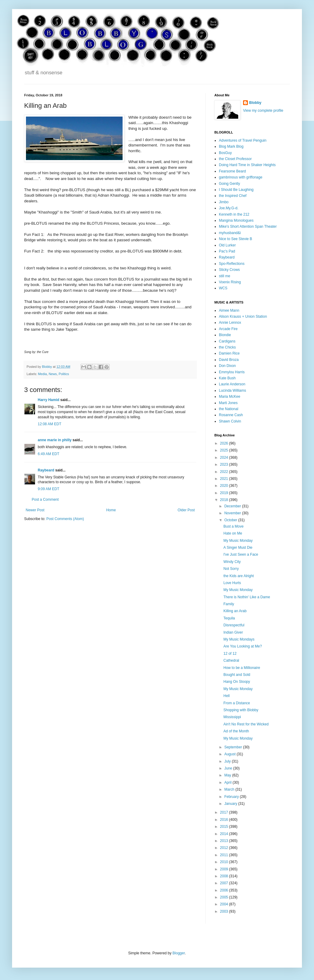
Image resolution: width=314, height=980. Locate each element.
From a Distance (237, 703)
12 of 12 (230, 654)
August (231, 754)
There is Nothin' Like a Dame (247, 597)
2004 (225, 904)
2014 (225, 834)
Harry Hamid (48, 400)
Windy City (232, 562)
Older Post (186, 510)
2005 (225, 897)
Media (42, 374)
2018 (225, 500)
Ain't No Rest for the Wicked (246, 724)
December (233, 506)
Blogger (179, 953)
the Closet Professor (235, 159)
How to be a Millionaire (242, 668)
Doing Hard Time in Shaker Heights (247, 165)
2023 (225, 464)
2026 (225, 443)
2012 (225, 848)
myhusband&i (230, 233)
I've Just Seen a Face (241, 554)
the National (229, 409)
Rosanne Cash (231, 415)
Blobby (255, 103)
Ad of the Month (236, 731)
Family (229, 604)
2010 (225, 862)
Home (111, 510)
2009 (225, 869)
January (231, 804)
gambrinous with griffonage (241, 177)
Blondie (225, 335)
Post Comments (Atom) (65, 519)
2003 (225, 911)
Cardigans (227, 341)
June (229, 768)
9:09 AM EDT (48, 489)
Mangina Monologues (236, 220)
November (233, 513)
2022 (225, 472)
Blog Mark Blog (231, 146)
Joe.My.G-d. (229, 208)
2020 (225, 486)
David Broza (229, 360)
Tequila (229, 618)
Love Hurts (232, 583)
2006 (225, 890)
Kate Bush (227, 378)
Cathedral (231, 660)
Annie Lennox (230, 323)
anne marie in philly (55, 440)
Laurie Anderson (232, 384)
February (232, 797)
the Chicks (227, 347)
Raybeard (46, 470)
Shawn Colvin (230, 421)
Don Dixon (227, 366)
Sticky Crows (229, 270)
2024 (225, 458)
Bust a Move (234, 526)
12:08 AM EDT (50, 424)
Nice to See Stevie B (235, 239)
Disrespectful (234, 625)
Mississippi (232, 717)
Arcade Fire (228, 329)
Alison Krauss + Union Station (243, 316)
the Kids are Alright (239, 576)
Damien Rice (229, 353)
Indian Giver (233, 632)
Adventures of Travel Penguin (243, 140)
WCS (223, 288)
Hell (227, 696)
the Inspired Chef (233, 196)
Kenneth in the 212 (234, 214)
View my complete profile (263, 111)
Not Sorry (231, 569)
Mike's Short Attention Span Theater (248, 227)
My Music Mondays (239, 639)
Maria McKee (230, 397)
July (228, 761)
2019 (225, 493)
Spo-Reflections (232, 264)
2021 (225, 479)
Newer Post (35, 510)
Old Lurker (227, 245)
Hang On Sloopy (237, 682)
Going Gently (229, 184)
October (231, 520)
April (228, 782)
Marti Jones (228, 403)
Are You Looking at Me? (243, 646)
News (53, 374)
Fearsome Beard (232, 171)
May (228, 775)
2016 (225, 820)
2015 (225, 827)
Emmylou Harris (232, 372)
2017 (225, 812)
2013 (225, 841)
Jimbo (224, 202)
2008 (225, 876)
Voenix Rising (230, 282)
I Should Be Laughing (236, 190)
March (230, 789)
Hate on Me (233, 533)
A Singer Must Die (238, 548)
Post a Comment (45, 500)
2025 (225, 450)
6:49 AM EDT (48, 454)
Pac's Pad (227, 251)
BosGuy (225, 153)
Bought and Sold (237, 675)
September (234, 747)
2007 (225, 883)
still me (224, 276)
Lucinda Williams (232, 390)
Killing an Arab (235, 611)
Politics (64, 374)
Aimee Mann (229, 310)
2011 (225, 855)
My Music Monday (238, 541)
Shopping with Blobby (241, 710)
